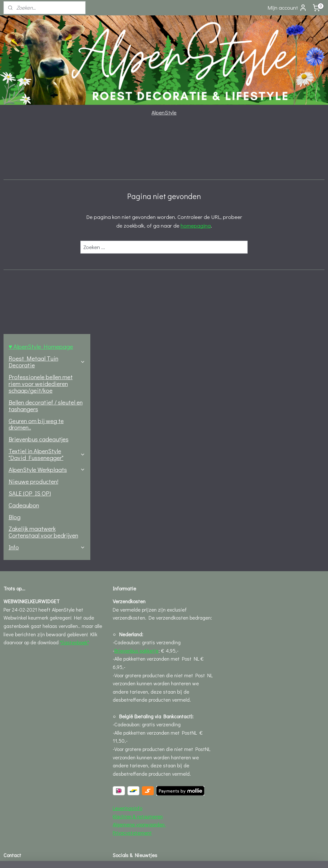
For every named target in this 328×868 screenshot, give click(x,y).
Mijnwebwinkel (221, 856)
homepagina (242, 225)
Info (47, 338)
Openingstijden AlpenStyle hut (37, 708)
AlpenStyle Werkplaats (47, 260)
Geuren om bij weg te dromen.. (36, 215)
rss (151, 856)
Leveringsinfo (127, 599)
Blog (15, 308)
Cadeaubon (24, 296)
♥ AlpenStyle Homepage (41, 138)
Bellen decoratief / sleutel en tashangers (46, 196)
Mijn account (287, 8)
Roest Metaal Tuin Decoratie (47, 153)
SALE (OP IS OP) (30, 284)
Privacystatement (132, 624)
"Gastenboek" (74, 433)
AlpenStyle (164, 112)
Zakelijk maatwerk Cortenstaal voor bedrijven (43, 323)
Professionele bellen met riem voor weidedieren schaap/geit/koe (41, 175)
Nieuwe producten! (33, 272)
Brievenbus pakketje (136, 442)
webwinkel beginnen (172, 856)
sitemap (140, 856)
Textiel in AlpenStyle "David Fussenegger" (47, 245)
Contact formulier (23, 667)
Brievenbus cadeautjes (39, 230)
